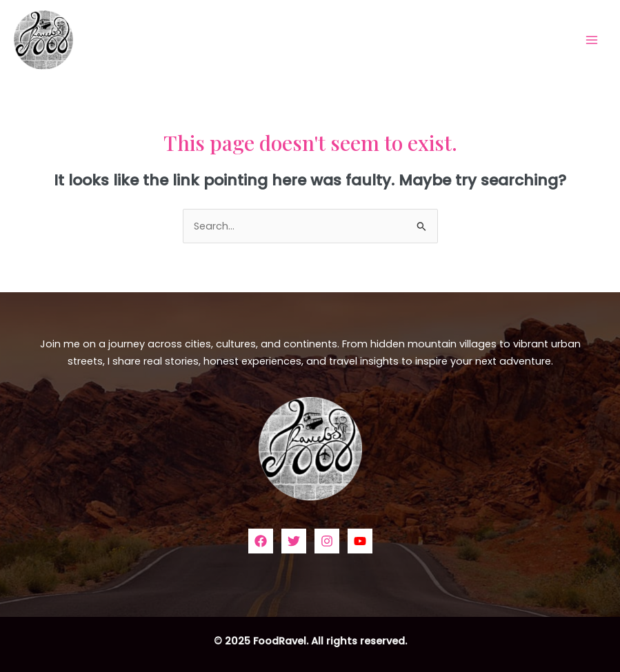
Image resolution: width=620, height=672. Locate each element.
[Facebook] (261, 541)
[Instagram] (327, 541)
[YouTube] (360, 541)
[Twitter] (294, 541)
